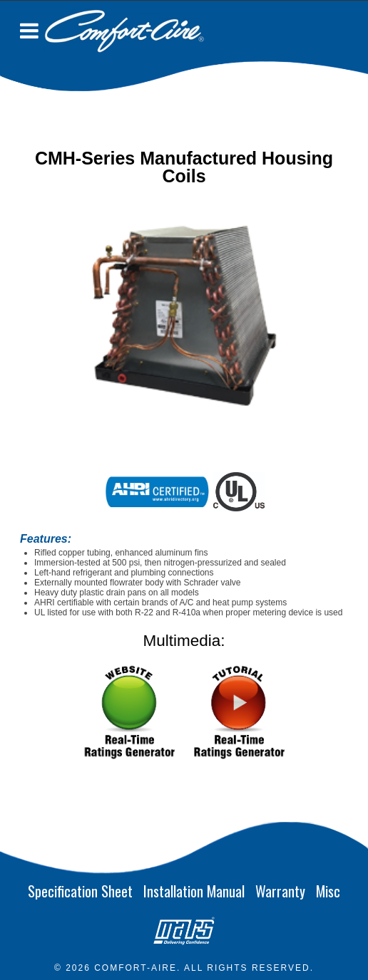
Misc (328, 891)
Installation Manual (194, 891)
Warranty (280, 891)
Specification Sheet (80, 891)
